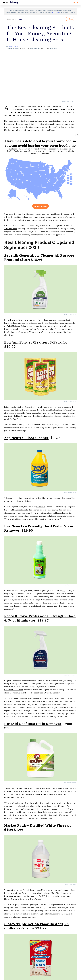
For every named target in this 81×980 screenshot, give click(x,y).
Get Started (40, 206)
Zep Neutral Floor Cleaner (26, 438)
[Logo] (14, 3)
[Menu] (4, 3)
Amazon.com (10, 229)
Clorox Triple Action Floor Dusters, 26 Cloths (36, 926)
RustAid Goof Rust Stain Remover (33, 724)
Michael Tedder (13, 46)
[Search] (7, 3)
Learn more (55, 12)
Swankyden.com (12, 896)
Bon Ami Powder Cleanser (26, 342)
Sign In (76, 2)
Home (20, 19)
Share (70, 19)
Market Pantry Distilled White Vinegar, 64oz (37, 827)
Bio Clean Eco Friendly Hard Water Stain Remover (39, 528)
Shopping (10, 19)
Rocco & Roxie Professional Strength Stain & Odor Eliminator (40, 618)
